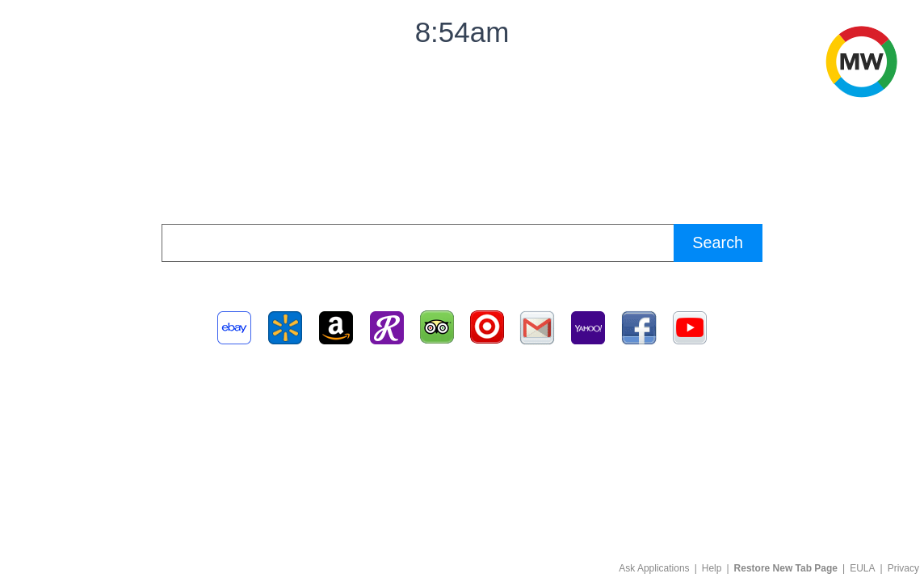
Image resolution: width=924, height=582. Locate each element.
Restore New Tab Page (786, 568)
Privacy (903, 568)
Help (712, 568)
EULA (862, 568)
